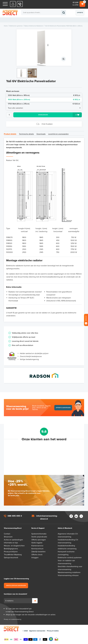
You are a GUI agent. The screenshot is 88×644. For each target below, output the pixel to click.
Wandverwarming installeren (69, 572)
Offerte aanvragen (80, 14)
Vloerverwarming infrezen (68, 575)
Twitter (81, 516)
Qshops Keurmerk (51, 639)
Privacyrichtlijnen (11, 552)
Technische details (26, 134)
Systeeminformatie (39, 534)
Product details (10, 134)
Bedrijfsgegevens (11, 549)
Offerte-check (37, 555)
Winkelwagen (82, 4)
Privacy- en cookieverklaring (13, 619)
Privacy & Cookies (53, 631)
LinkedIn (76, 516)
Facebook (71, 516)
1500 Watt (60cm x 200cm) (44, 100)
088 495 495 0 (15, 516)
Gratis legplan (37, 543)
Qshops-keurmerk (11, 558)
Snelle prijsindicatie (39, 537)
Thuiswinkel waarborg (56, 639)
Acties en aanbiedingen (13, 540)
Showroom (8, 537)
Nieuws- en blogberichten (14, 546)
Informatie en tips (11, 543)
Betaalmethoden (26, 639)
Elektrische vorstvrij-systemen (70, 558)
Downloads (41, 134)
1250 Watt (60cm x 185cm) (44, 95)
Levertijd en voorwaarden (58, 134)
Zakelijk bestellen (38, 552)
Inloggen (35, 558)
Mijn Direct (13, 4)
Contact (7, 534)
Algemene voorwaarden (37, 631)
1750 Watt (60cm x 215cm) (44, 104)
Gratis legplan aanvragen (16, 585)
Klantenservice (37, 546)
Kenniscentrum (37, 549)
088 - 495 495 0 (20, 4)
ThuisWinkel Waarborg (13, 555)
